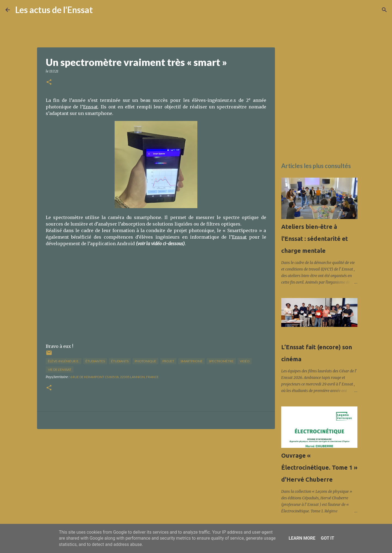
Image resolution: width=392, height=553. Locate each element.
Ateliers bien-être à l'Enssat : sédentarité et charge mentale (315, 238)
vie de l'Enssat (60, 370)
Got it (327, 538)
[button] (49, 82)
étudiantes (95, 361)
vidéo (245, 361)
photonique (146, 361)
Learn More (302, 538)
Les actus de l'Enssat (54, 10)
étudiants (120, 361)
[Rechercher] (100, 10)
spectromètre (221, 361)
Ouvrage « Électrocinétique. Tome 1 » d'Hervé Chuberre (319, 467)
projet (168, 361)
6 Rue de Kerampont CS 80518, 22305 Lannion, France (114, 377)
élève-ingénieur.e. (64, 361)
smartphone (192, 361)
